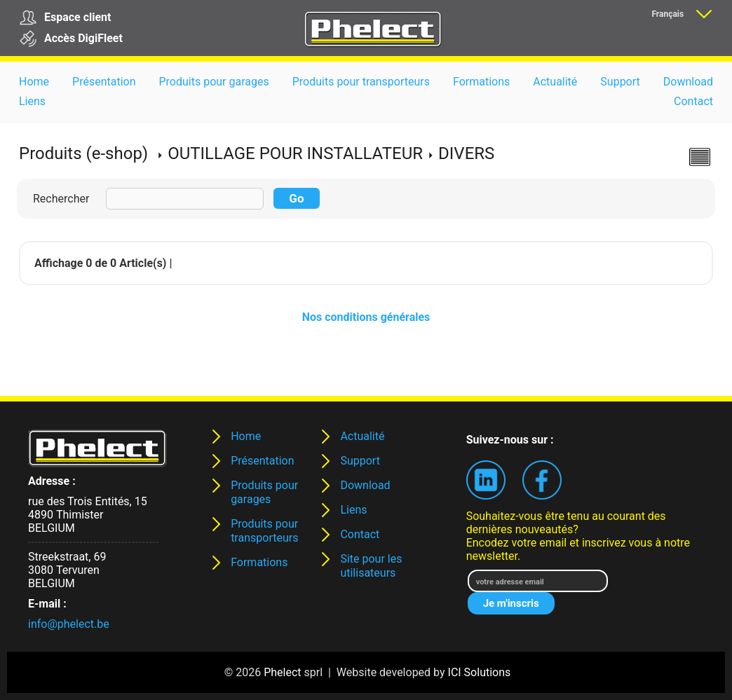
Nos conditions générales (366, 317)
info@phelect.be (69, 624)
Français (667, 14)
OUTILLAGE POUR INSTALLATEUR (295, 153)
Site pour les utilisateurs (371, 566)
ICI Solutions (480, 672)
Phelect (282, 672)
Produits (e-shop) (83, 153)
